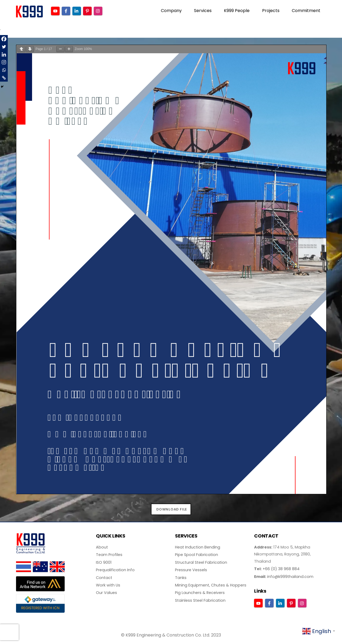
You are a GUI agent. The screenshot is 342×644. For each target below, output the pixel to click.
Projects (271, 11)
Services (203, 11)
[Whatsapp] (4, 70)
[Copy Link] (4, 78)
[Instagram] (4, 62)
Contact (104, 578)
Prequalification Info (115, 570)
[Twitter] (4, 47)
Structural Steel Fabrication (201, 562)
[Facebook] (4, 39)
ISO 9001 (104, 562)
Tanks (181, 578)
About (102, 547)
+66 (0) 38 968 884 (281, 569)
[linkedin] (77, 11)
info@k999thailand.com (290, 577)
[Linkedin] (4, 54)
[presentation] (9, 632)
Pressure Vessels (191, 570)
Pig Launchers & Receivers (200, 593)
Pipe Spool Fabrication (197, 555)
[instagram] (98, 11)
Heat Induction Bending (198, 547)
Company (171, 11)
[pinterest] (87, 11)
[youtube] (55, 11)
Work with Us (108, 585)
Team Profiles (109, 555)
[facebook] (66, 11)
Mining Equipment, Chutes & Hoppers (211, 585)
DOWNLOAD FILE (172, 509)
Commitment (306, 11)
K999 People (237, 11)
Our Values (106, 593)
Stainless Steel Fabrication (200, 600)
